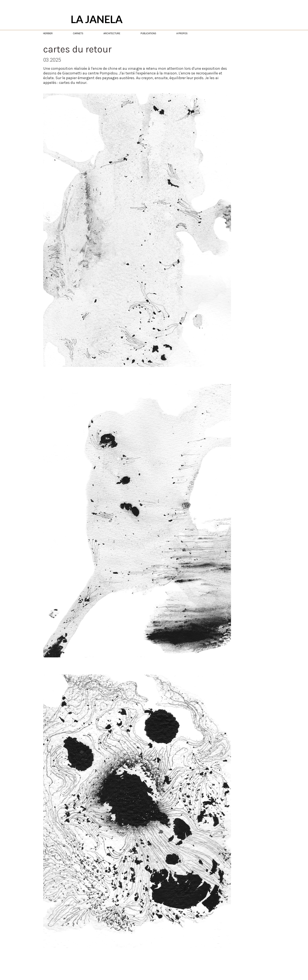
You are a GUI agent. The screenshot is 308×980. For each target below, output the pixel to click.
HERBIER (48, 33)
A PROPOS (182, 33)
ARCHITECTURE (112, 33)
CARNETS (78, 33)
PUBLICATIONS (148, 33)
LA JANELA (97, 19)
